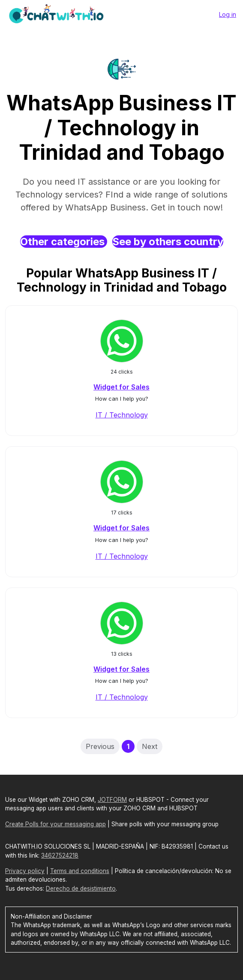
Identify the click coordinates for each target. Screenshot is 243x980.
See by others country (168, 242)
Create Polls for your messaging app (55, 824)
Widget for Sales (121, 387)
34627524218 (60, 855)
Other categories (64, 242)
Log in (228, 14)
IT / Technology (122, 415)
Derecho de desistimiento (81, 889)
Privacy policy (25, 871)
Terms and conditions (80, 871)
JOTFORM (112, 800)
